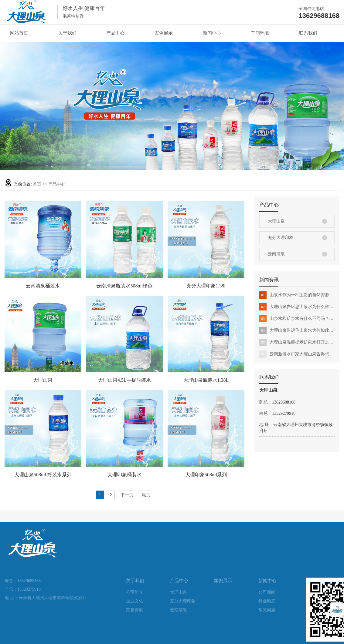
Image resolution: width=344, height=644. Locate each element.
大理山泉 (276, 221)
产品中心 (115, 33)
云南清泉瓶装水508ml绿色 (124, 286)
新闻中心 (212, 33)
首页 (37, 184)
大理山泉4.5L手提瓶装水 (124, 380)
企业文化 (135, 601)
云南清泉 (276, 254)
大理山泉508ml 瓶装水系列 (43, 475)
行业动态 (267, 601)
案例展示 (164, 33)
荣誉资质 (135, 610)
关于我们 (67, 33)
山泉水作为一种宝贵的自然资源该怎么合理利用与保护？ (297, 295)
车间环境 (260, 33)
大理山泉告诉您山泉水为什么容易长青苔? (297, 307)
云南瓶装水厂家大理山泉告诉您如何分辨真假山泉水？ (297, 354)
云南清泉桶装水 (43, 286)
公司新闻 (267, 592)
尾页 (146, 495)
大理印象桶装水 (124, 475)
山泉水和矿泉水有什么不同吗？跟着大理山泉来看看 (297, 319)
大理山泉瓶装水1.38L (206, 380)
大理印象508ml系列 (206, 475)
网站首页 (19, 33)
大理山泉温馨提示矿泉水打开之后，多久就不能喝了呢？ (297, 342)
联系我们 (308, 33)
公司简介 (135, 592)
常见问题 (267, 610)
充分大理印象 (281, 238)
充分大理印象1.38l (206, 286)
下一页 (127, 495)
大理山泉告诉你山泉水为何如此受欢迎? (297, 330)
